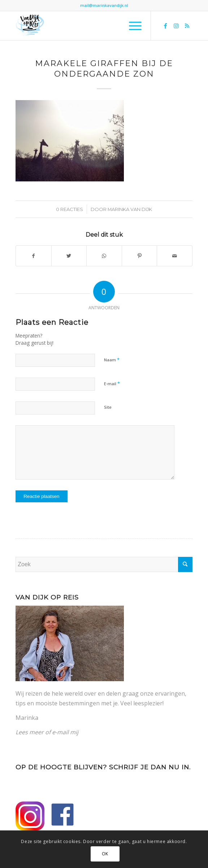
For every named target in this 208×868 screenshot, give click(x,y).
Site (108, 407)
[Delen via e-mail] (175, 256)
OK (105, 854)
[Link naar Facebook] (165, 26)
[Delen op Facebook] (34, 256)
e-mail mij (65, 732)
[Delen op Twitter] (69, 256)
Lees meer (30, 732)
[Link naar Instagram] (176, 26)
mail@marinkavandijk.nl (104, 5)
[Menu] (132, 26)
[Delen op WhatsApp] (104, 256)
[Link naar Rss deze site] (187, 26)
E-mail (112, 383)
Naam (112, 360)
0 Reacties (70, 209)
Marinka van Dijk (130, 209)
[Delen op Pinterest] (140, 256)
